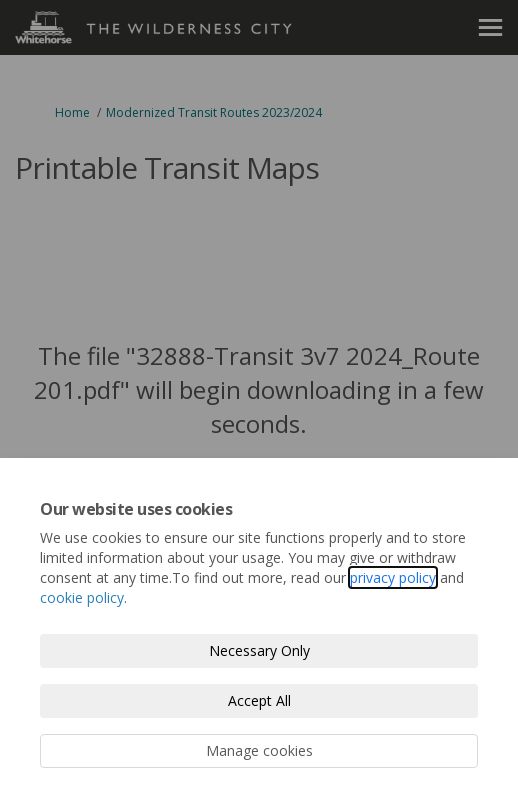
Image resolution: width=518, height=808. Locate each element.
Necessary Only (259, 650)
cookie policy (82, 597)
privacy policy (393, 577)
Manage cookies (259, 750)
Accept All (259, 700)
